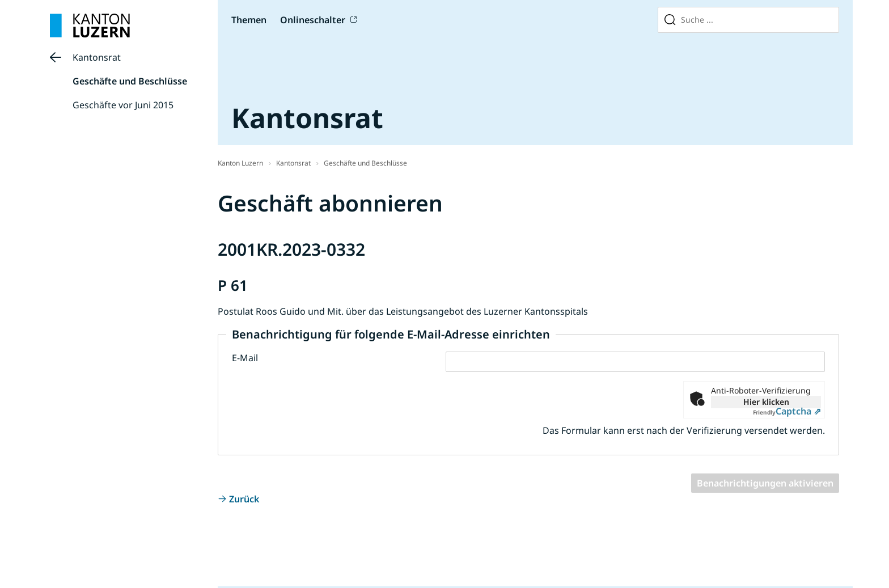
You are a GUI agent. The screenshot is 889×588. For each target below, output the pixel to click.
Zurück (244, 499)
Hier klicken (766, 402)
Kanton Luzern (240, 163)
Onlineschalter (313, 20)
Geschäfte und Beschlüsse (130, 81)
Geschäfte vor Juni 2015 (123, 105)
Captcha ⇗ (787, 411)
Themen (249, 20)
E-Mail (245, 358)
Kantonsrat (97, 57)
